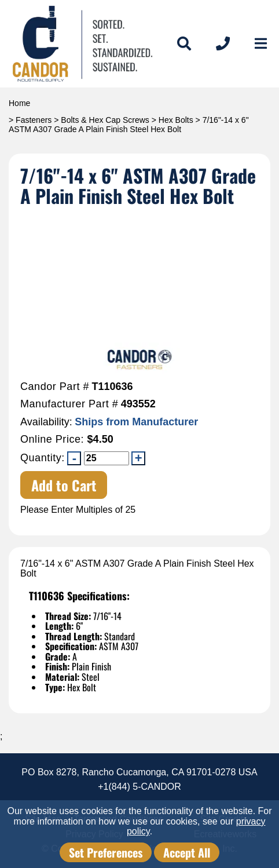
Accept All (187, 852)
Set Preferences (106, 852)
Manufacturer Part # (69, 404)
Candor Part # (55, 387)
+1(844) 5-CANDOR (139, 787)
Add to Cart (64, 485)
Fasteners (34, 120)
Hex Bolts (176, 120)
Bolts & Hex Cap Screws (105, 120)
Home (19, 103)
